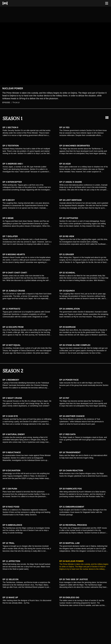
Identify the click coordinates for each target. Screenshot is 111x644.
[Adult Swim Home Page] (9, 3)
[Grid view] (107, 118)
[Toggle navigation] (107, 3)
